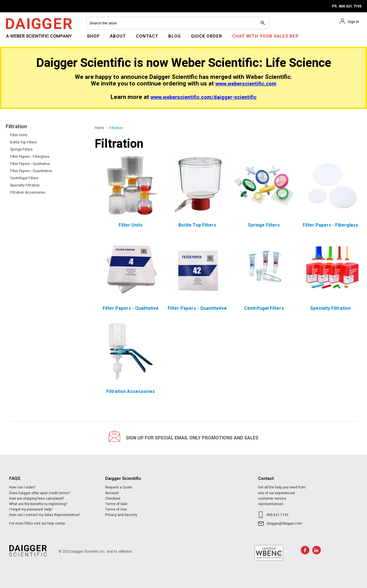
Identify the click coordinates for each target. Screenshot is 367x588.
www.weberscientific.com (246, 84)
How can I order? (22, 487)
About (118, 36)
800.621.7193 (278, 515)
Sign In (353, 22)
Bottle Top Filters (24, 142)
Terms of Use (116, 509)
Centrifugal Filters (24, 178)
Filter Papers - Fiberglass (30, 157)
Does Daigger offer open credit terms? (39, 493)
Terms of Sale (116, 504)
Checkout (113, 499)
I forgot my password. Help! (31, 509)
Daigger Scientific (21, 40)
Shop (93, 36)
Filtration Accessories (28, 192)
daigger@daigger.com (284, 523)
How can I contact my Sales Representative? (45, 515)
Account (112, 493)
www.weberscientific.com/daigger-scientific (204, 97)
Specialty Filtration (25, 185)
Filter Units (19, 135)
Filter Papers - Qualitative (30, 164)
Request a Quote (119, 487)
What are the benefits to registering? (38, 504)
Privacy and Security (121, 515)
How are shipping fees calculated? (37, 499)
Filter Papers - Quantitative (31, 171)
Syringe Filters (21, 149)
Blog (175, 36)
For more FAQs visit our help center (37, 523)
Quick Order (207, 36)
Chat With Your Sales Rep (266, 36)
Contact (147, 36)
